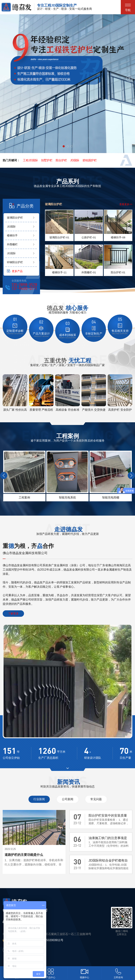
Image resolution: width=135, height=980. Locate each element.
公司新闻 (68, 799)
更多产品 (15, 271)
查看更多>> (126, 204)
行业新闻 (39, 799)
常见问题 (96, 799)
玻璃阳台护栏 (15, 218)
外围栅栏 (12, 244)
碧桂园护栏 (90, 160)
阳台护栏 (61, 160)
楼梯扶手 (12, 235)
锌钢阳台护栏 (15, 262)
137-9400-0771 (24, 289)
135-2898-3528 (24, 285)
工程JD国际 (30, 160)
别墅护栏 (47, 160)
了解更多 (13, 613)
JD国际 (75, 160)
